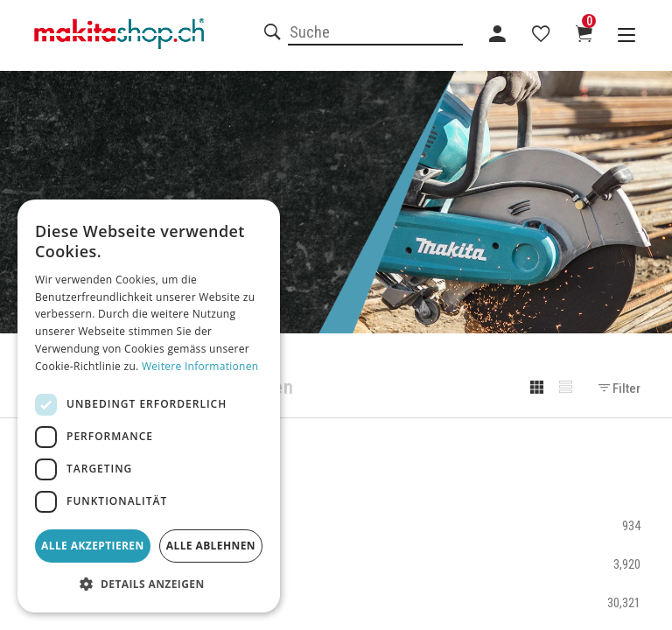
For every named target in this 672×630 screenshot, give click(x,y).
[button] (149, 584)
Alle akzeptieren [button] (93, 546)
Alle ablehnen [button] (211, 546)
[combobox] (375, 33)
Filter (619, 388)
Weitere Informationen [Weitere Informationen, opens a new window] (200, 366)
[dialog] (149, 406)
